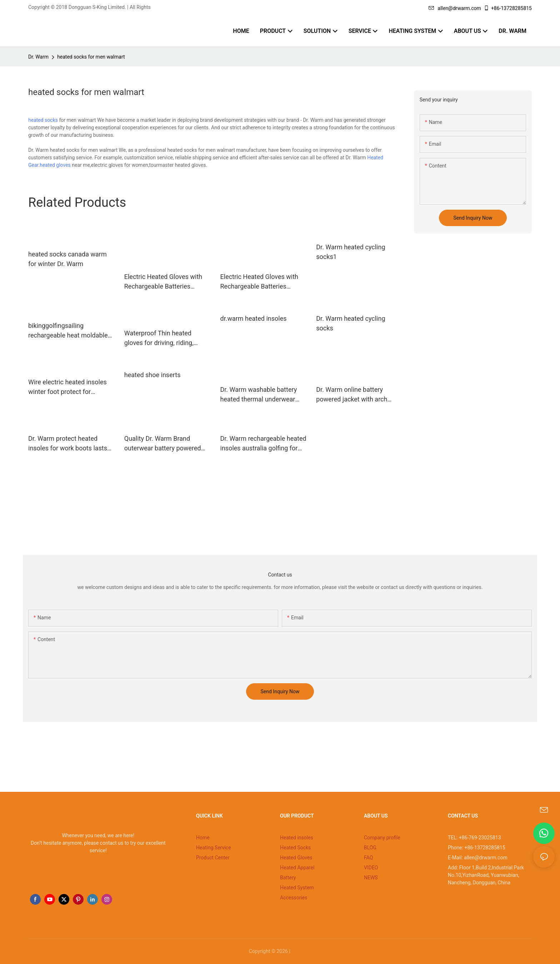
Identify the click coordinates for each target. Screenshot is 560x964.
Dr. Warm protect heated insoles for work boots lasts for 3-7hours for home (68, 444)
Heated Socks (295, 848)
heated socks (43, 120)
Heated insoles (297, 838)
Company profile (382, 838)
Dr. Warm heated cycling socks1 (351, 252)
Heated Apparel (297, 868)
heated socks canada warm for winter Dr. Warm (67, 259)
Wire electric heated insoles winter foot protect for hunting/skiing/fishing (67, 387)
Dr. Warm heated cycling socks (351, 323)
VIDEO (371, 868)
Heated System (297, 888)
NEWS (371, 878)
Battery (288, 878)
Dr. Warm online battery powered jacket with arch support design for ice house (357, 395)
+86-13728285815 (508, 8)
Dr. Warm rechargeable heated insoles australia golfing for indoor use (263, 444)
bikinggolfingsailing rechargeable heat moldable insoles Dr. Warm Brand (68, 331)
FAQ (368, 858)
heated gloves (55, 165)
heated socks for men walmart (91, 57)
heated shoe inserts (152, 375)
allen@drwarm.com (455, 8)
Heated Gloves (296, 858)
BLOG (370, 848)
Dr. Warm (38, 57)
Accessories (294, 898)
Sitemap (301, 951)
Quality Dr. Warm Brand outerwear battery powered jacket (163, 444)
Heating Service (214, 848)
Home (203, 838)
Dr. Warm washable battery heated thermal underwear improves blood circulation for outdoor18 (263, 395)
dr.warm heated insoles (254, 318)
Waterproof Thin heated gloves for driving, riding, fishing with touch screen (160, 338)
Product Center (213, 858)
